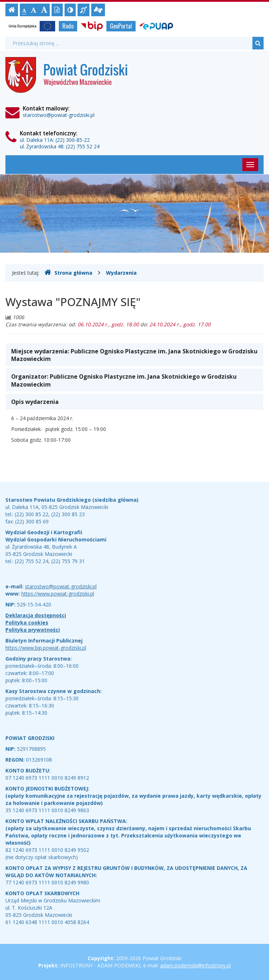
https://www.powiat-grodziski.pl (58, 594)
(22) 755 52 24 (83, 146)
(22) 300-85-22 (73, 140)
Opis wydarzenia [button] (35, 402)
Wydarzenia (121, 273)
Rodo (68, 26)
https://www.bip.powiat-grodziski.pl (46, 648)
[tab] (134, 355)
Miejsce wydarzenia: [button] (134, 355)
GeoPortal (121, 26)
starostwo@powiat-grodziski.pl (59, 115)
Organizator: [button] (124, 380)
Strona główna (68, 273)
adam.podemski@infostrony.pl (195, 965)
